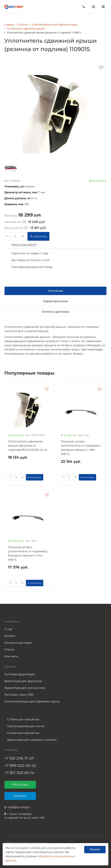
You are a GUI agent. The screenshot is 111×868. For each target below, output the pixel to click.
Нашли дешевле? (24, 245)
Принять (95, 849)
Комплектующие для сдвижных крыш (32, 701)
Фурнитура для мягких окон (25, 688)
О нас (8, 629)
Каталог (10, 636)
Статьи (9, 650)
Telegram (20, 796)
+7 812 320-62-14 (19, 773)
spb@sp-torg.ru (19, 807)
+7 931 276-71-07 (19, 758)
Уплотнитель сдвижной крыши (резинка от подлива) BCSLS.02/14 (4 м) (27, 446)
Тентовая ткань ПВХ (19, 695)
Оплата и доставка (18, 643)
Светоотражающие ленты (26, 726)
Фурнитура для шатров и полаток (32, 740)
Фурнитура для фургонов (23, 681)
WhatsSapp (20, 784)
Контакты (11, 656)
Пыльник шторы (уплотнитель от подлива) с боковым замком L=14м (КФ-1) (28, 553)
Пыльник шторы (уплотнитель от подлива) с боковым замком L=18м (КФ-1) (81, 448)
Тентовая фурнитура (19, 674)
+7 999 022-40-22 (20, 766)
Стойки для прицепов (23, 719)
